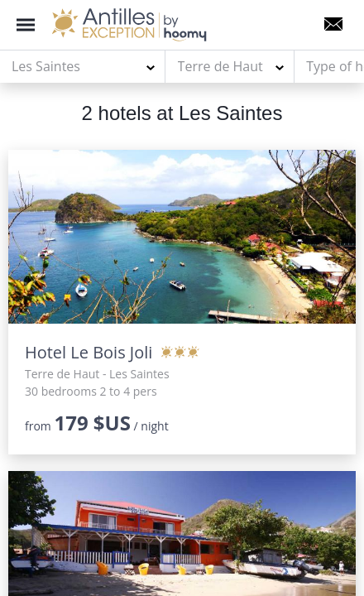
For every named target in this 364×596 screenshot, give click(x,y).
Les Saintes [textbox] (46, 66)
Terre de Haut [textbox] (220, 66)
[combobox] (83, 67)
